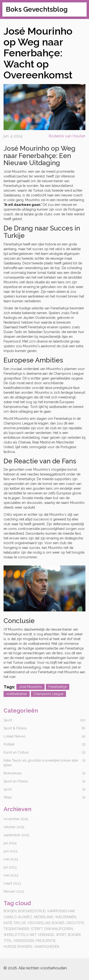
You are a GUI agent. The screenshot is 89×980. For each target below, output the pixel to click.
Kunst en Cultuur (16, 752)
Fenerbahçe (58, 687)
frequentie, (46, 941)
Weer (8, 797)
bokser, (75, 935)
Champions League (48, 694)
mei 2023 (11, 875)
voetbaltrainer (17, 694)
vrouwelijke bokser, (46, 923)
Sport (8, 720)
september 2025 (16, 835)
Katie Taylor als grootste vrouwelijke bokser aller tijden (41, 763)
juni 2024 (11, 851)
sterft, (37, 929)
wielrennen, (66, 917)
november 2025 (16, 819)
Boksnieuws (13, 773)
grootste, (76, 923)
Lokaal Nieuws (15, 736)
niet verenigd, (42, 935)
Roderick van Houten (67, 136)
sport (8, 789)
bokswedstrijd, (32, 911)
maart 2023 (12, 883)
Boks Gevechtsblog (37, 9)
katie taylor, (15, 923)
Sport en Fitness (16, 781)
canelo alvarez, (18, 917)
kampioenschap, (61, 911)
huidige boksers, (18, 947)
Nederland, (44, 917)
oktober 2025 (14, 827)
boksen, (10, 911)
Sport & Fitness (15, 728)
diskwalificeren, (59, 929)
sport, (61, 935)
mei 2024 (11, 859)
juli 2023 (10, 867)
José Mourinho (30, 687)
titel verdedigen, (19, 941)
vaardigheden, (47, 947)
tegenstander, (17, 929)
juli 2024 (10, 843)
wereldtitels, (16, 935)
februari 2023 (14, 891)
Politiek (9, 744)
